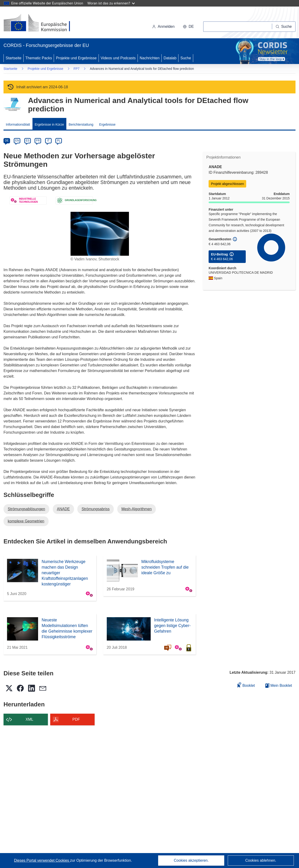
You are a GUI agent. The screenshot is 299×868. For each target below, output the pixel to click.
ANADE (63, 509)
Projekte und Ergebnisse (76, 58)
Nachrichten (150, 58)
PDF (76, 719)
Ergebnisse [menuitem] (107, 124)
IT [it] (48, 141)
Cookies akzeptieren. (191, 860)
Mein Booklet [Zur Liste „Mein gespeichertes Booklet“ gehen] (279, 686)
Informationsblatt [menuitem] (18, 124)
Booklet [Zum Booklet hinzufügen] (246, 685)
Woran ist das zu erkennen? (111, 3)
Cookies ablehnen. (261, 860)
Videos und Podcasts (118, 58)
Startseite (14, 58)
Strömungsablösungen (26, 509)
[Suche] (284, 27)
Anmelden (163, 27)
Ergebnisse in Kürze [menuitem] (49, 124)
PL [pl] (59, 141)
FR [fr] (38, 141)
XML (30, 719)
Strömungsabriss (96, 509)
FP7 (77, 69)
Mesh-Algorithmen (137, 509)
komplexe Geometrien (26, 521)
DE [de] (7, 141)
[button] (188, 27)
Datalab (170, 58)
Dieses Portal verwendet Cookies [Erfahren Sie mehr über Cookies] (42, 860)
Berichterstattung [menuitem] (81, 124)
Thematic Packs (39, 58)
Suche (186, 58)
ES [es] (28, 141)
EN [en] (17, 141)
